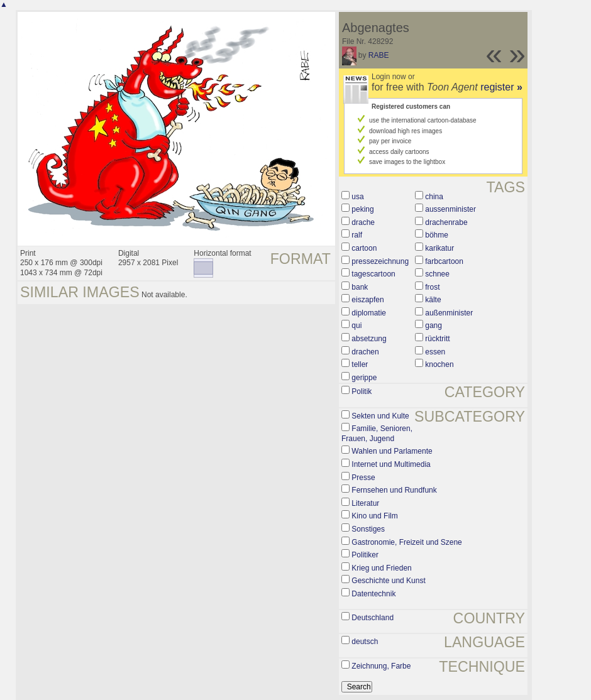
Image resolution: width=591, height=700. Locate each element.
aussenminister (450, 209)
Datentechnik (373, 594)
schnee (437, 274)
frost (432, 287)
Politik (362, 391)
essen (435, 352)
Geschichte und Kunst (388, 581)
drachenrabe (446, 222)
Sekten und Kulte (380, 416)
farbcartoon (444, 261)
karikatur (439, 248)
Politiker (365, 555)
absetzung (369, 339)
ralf (357, 235)
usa (357, 197)
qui (356, 325)
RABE (379, 55)
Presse (363, 478)
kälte (433, 300)
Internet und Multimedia (391, 464)
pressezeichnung (380, 261)
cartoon (364, 248)
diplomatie (369, 313)
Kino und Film (374, 516)
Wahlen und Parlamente (392, 451)
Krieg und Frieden (381, 568)
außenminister (449, 313)
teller (360, 364)
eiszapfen (367, 300)
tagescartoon (373, 274)
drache (363, 222)
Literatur (365, 503)
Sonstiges (368, 529)
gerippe (364, 378)
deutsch (365, 642)
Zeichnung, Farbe (381, 666)
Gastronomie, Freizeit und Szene (406, 542)
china (434, 197)
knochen (439, 364)
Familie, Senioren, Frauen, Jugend (377, 434)
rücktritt (437, 339)
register (501, 87)
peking (362, 209)
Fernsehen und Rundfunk (394, 490)
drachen (365, 352)
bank (360, 287)
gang (434, 325)
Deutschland (373, 618)
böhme (437, 235)
